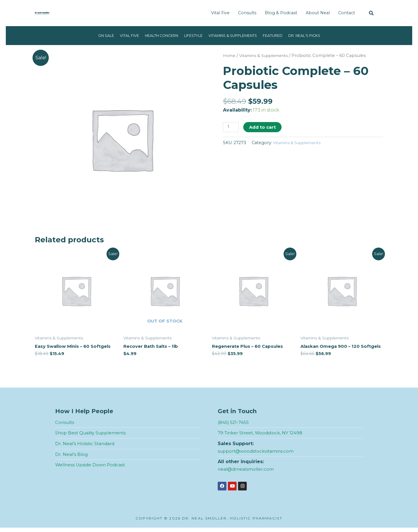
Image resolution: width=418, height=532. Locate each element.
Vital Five (220, 13)
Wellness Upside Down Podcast (92, 469)
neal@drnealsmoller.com (247, 473)
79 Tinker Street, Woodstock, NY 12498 (263, 437)
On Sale (91, 35)
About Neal (318, 13)
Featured (282, 35)
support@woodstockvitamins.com (257, 455)
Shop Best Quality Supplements (93, 437)
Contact (347, 13)
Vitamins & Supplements (236, 35)
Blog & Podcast (281, 13)
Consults (247, 13)
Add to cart (264, 127)
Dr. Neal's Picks (318, 35)
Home (230, 55)
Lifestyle (191, 35)
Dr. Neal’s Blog (72, 459)
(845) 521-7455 (234, 427)
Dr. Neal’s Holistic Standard (86, 448)
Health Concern (154, 35)
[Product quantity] (231, 127)
